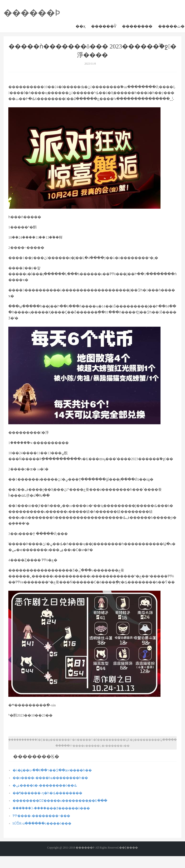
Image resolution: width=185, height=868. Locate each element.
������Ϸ (32, 13)
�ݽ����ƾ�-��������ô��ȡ (45, 785)
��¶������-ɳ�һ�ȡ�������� (47, 793)
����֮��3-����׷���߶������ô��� (51, 808)
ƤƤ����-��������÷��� (41, 816)
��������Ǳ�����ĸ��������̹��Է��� (60, 801)
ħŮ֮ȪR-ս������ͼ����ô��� (42, 823)
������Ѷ (104, 26)
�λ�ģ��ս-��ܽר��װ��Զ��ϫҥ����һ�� (52, 770)
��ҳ (80, 26)
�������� (137, 26)
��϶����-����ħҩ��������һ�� (50, 778)
